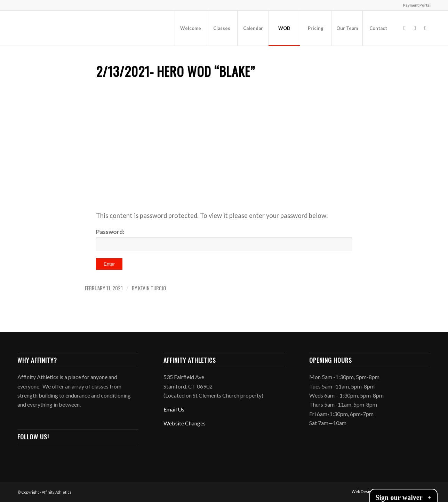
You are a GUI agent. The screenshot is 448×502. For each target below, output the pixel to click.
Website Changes (185, 423)
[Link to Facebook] (405, 28)
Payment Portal (417, 5)
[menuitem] (415, 5)
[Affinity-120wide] (70, 28)
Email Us (174, 409)
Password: (224, 239)
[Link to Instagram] (415, 28)
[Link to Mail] (425, 28)
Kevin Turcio (152, 288)
